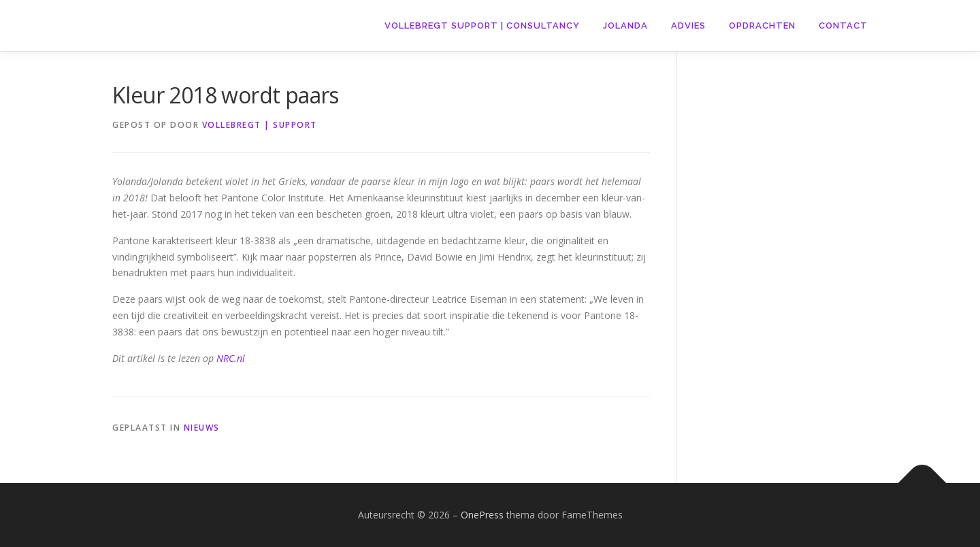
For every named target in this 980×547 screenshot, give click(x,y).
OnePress (482, 515)
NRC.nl (231, 358)
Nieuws (202, 428)
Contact (843, 26)
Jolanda (625, 26)
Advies (688, 26)
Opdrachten (762, 26)
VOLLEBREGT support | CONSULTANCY (482, 26)
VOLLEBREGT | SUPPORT (260, 125)
